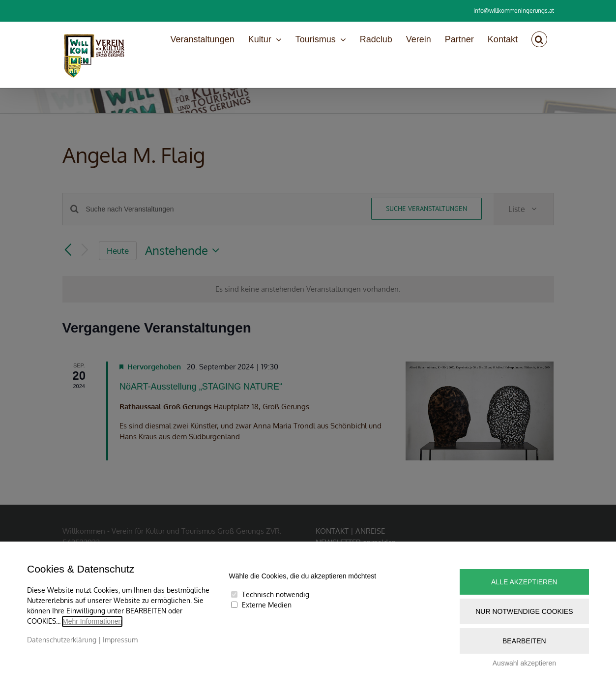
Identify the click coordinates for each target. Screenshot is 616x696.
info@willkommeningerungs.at (514, 11)
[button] (539, 39)
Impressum (120, 640)
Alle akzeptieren (524, 582)
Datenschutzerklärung (62, 640)
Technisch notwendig (276, 594)
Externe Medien (267, 605)
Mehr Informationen (92, 621)
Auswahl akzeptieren (524, 663)
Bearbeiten (524, 641)
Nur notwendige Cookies (524, 611)
